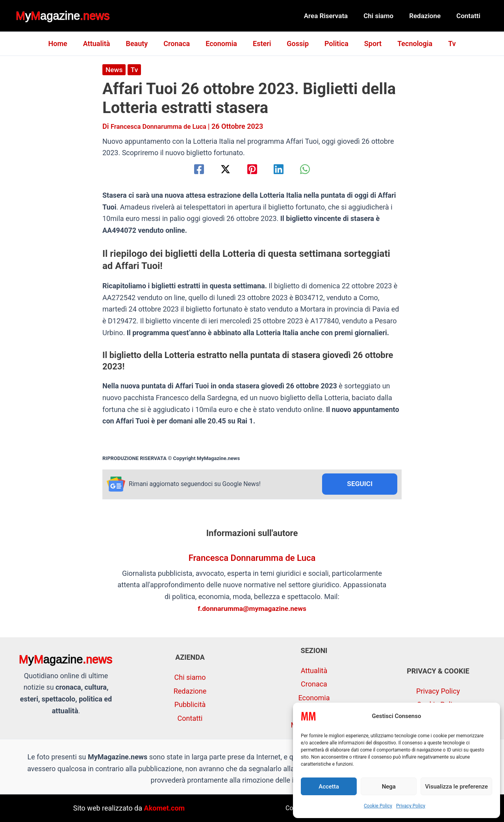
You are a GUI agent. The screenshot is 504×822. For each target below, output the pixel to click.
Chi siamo (384, 16)
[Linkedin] (282, 169)
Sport (368, 44)
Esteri (262, 44)
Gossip (296, 44)
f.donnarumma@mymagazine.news (252, 609)
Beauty (141, 44)
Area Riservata (334, 16)
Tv (444, 44)
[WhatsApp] (311, 169)
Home (65, 44)
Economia (223, 44)
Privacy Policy (411, 806)
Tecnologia (409, 44)
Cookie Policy (378, 806)
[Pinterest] (252, 169)
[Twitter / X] (222, 169)
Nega (389, 787)
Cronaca (180, 44)
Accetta (329, 787)
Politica (333, 44)
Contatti (470, 16)
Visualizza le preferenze (456, 787)
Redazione (428, 16)
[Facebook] (193, 169)
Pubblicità (190, 704)
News (114, 70)
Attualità (103, 44)
